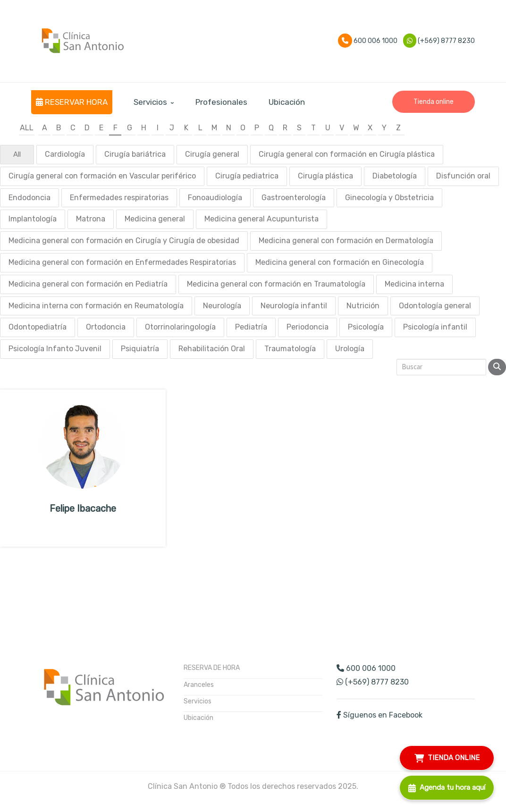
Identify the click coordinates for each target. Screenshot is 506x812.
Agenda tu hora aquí (447, 786)
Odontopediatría (38, 327)
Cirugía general (212, 154)
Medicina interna (414, 284)
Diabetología (395, 176)
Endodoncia (30, 198)
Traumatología (290, 349)
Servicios (198, 701)
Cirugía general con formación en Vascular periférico (102, 176)
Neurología (222, 306)
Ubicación (198, 718)
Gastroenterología (294, 198)
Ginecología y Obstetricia (389, 198)
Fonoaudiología (215, 198)
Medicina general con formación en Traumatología (276, 284)
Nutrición (363, 306)
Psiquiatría (140, 349)
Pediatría (251, 327)
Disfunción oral (463, 176)
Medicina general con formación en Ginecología (340, 262)
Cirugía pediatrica (247, 176)
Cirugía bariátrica (135, 154)
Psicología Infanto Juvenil (55, 349)
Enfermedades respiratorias (119, 198)
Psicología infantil (435, 327)
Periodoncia (308, 327)
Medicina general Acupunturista (261, 219)
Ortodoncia (106, 327)
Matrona (91, 219)
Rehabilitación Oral (212, 349)
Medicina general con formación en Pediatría (88, 284)
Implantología (33, 219)
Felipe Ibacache (83, 508)
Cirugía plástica (325, 176)
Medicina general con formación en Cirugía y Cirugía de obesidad (124, 241)
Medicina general (155, 219)
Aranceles (199, 685)
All (27, 128)
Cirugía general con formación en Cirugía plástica (347, 154)
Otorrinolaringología (180, 327)
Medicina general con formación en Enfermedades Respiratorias (122, 262)
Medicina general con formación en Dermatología (346, 241)
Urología (350, 349)
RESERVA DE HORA (212, 668)
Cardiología (65, 154)
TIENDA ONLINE (447, 757)
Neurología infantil (294, 306)
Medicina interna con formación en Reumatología (96, 306)
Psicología (366, 327)
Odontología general (435, 306)
